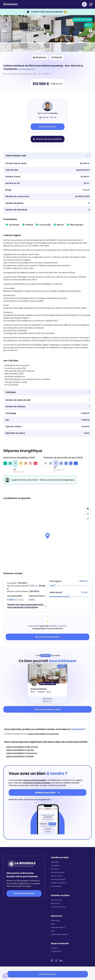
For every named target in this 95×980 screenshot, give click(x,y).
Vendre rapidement (58, 879)
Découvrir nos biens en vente (48, 709)
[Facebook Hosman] (52, 961)
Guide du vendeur (58, 872)
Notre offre (55, 862)
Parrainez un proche (58, 883)
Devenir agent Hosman (60, 934)
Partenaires (55, 920)
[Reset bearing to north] (88, 519)
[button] (5, 976)
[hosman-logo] (11, 5)
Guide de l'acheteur (58, 907)
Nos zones (55, 869)
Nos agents (55, 865)
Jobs (53, 931)
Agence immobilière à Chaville (20, 756)
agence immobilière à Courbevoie (43, 734)
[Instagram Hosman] (56, 961)
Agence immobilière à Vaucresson (22, 753)
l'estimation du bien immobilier (37, 783)
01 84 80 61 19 (56, 951)
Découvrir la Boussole (24, 893)
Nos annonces (56, 900)
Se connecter (56, 886)
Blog (53, 924)
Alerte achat (56, 903)
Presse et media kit (58, 927)
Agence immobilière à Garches (20, 750)
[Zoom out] (88, 514)
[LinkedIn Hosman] (61, 961)
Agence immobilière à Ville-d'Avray (22, 747)
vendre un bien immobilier (35, 780)
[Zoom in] (88, 509)
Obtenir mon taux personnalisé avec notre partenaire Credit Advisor (25, 606)
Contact (54, 948)
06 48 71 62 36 (48, 117)
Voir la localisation (26, 69)
